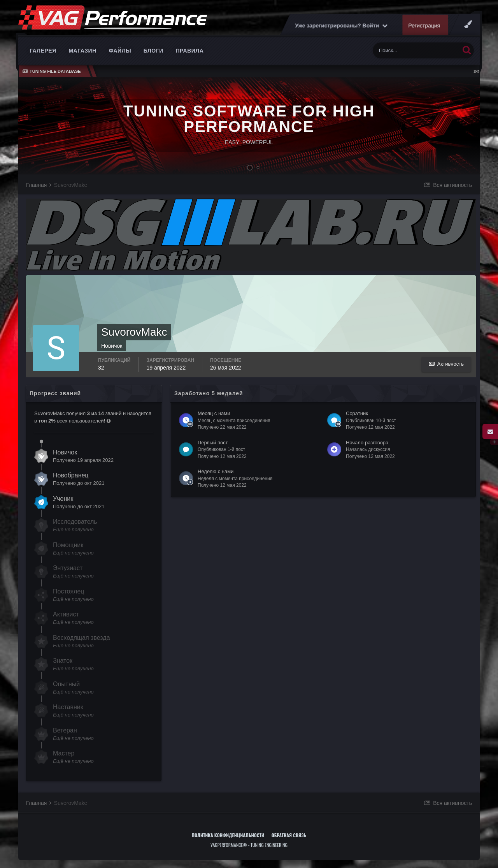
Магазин (82, 51)
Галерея (43, 51)
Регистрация (424, 25)
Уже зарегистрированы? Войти (341, 25)
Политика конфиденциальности (228, 835)
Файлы (120, 51)
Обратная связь (289, 835)
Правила (189, 51)
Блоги (153, 51)
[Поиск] (416, 50)
